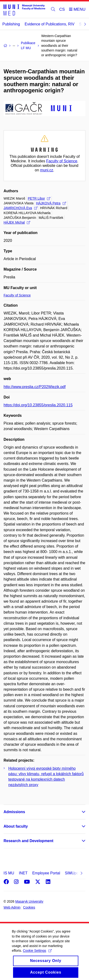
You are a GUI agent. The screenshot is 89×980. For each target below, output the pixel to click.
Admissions (14, 812)
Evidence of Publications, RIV (50, 24)
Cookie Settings (37, 955)
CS (62, 9)
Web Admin (12, 907)
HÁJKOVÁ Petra (51, 203)
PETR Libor (39, 198)
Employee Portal (46, 873)
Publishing (11, 24)
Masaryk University (29, 901)
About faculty (16, 826)
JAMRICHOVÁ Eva (21, 208)
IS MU (9, 873)
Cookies (29, 907)
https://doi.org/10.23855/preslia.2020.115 (38, 405)
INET (23, 873)
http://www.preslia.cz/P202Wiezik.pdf (35, 387)
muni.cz (47, 170)
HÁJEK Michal (17, 222)
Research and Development (28, 841)
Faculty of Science (62, 161)
